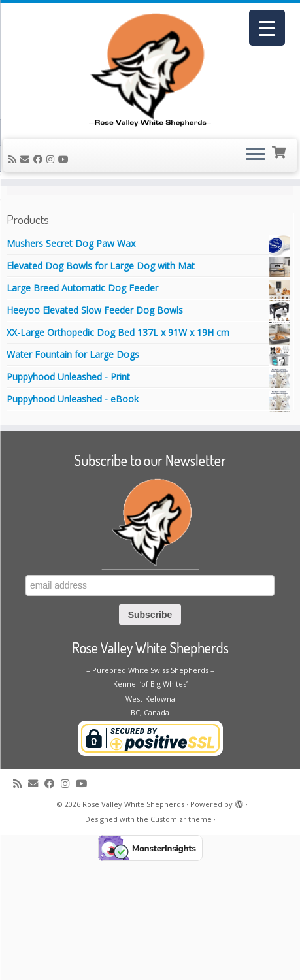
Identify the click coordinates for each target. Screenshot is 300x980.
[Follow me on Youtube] (65, 180)
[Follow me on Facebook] (40, 180)
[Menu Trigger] (267, 28)
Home (20, 230)
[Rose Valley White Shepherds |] (150, 80)
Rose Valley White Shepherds (133, 923)
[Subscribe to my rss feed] (14, 180)
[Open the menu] (256, 176)
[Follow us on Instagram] (52, 180)
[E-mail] (27, 180)
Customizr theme (181, 938)
